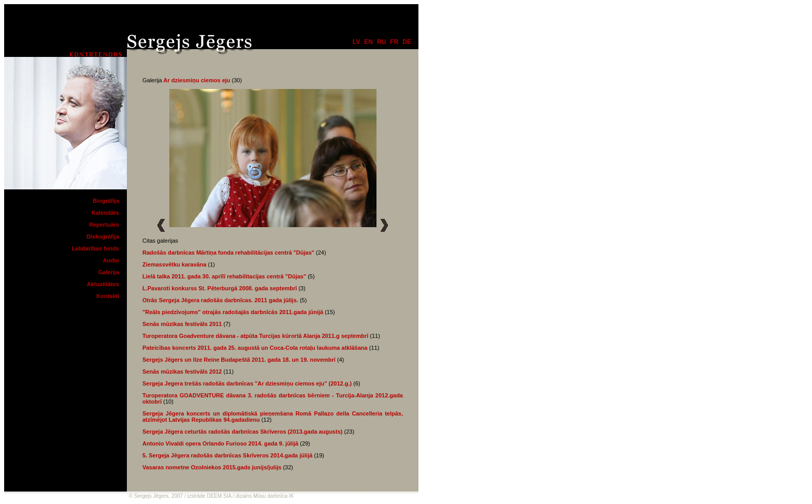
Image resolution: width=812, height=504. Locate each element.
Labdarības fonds (95, 248)
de (407, 42)
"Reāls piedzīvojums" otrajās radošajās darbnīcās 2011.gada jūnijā (233, 312)
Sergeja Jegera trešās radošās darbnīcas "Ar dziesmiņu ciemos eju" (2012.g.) (247, 383)
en (368, 42)
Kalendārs (105, 213)
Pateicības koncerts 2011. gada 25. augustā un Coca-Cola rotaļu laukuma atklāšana (255, 348)
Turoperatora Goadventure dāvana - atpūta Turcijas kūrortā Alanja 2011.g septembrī (255, 336)
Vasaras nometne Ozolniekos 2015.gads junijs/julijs (212, 467)
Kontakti (108, 296)
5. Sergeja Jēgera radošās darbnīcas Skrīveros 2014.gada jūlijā (227, 455)
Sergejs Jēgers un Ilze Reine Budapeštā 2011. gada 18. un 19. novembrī (239, 360)
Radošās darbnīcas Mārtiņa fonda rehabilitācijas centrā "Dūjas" (229, 253)
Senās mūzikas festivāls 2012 (182, 372)
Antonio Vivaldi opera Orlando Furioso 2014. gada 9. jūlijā (220, 443)
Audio (111, 260)
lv (356, 42)
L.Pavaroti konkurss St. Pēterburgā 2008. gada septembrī (220, 288)
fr (394, 42)
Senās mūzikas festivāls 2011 (182, 324)
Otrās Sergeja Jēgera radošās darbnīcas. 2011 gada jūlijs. (220, 300)
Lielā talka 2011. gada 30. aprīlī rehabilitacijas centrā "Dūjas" (224, 276)
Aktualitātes (103, 284)
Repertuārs (104, 225)
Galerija (109, 272)
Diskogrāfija (103, 236)
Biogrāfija (106, 201)
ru (381, 42)
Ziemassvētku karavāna (175, 264)
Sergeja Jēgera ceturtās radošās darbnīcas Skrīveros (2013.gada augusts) (242, 432)
